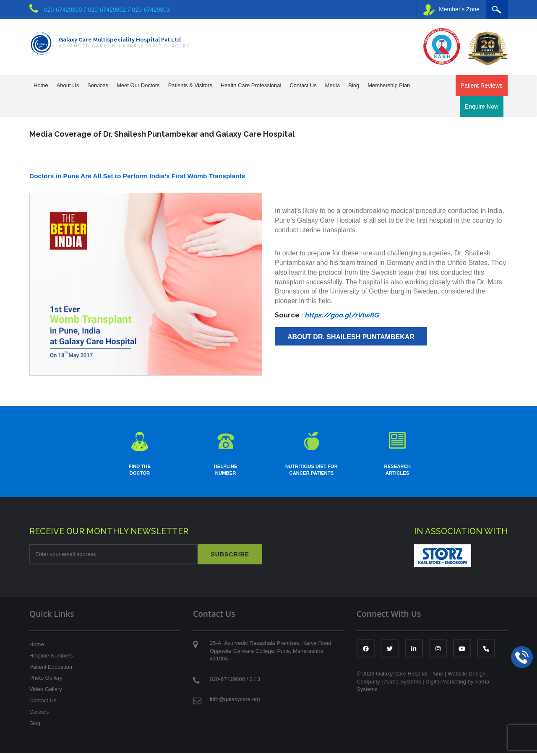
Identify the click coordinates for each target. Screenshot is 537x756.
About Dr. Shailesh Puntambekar (351, 337)
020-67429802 (107, 10)
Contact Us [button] (303, 85)
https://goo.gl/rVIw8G (342, 315)
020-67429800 (63, 10)
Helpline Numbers (51, 659)
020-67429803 (151, 10)
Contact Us (43, 704)
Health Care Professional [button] (251, 85)
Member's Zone (451, 10)
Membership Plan (389, 85)
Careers (39, 715)
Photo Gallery (46, 681)
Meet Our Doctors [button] (138, 85)
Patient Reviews (482, 86)
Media (332, 85)
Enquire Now (482, 107)
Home (41, 85)
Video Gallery (46, 692)
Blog (354, 85)
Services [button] (98, 85)
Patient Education (51, 670)
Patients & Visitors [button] (190, 85)
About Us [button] (68, 85)
